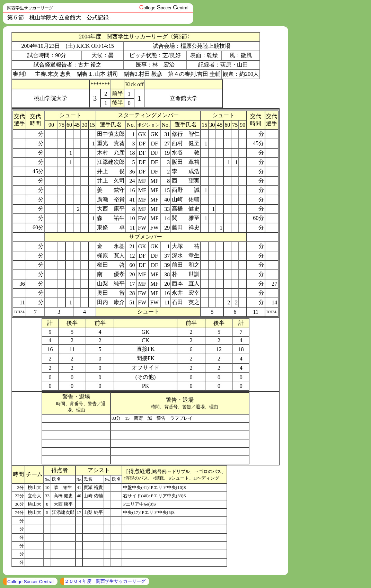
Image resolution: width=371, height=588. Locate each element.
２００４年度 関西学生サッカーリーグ (105, 581)
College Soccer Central (30, 582)
